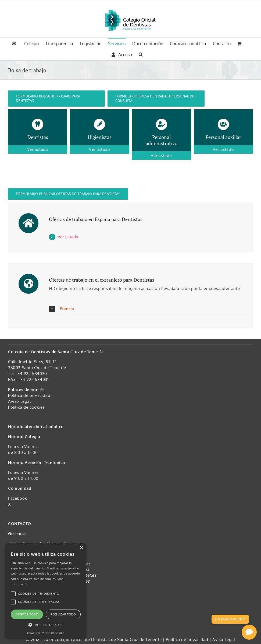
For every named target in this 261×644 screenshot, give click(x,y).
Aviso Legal (19, 401)
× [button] (81, 548)
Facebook (18, 498)
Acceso (122, 55)
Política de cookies (26, 407)
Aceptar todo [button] (27, 614)
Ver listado (68, 237)
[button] (141, 54)
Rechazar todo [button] (63, 614)
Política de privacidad (29, 395)
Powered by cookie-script (46, 633)
